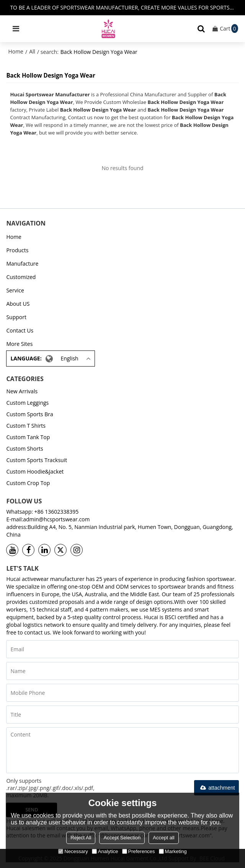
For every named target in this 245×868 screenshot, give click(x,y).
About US (18, 304)
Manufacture (22, 264)
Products (17, 250)
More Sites (19, 344)
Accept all (163, 838)
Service (15, 290)
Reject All (81, 838)
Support (16, 317)
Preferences (139, 851)
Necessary (73, 851)
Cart (229, 28)
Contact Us (20, 330)
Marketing (173, 851)
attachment (216, 788)
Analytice (105, 851)
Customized (21, 277)
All (32, 51)
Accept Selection (122, 838)
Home (16, 51)
